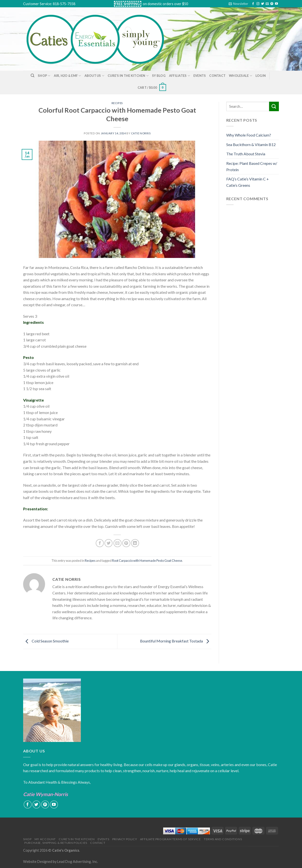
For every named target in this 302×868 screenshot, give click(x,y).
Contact (217, 76)
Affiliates (179, 76)
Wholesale (241, 76)
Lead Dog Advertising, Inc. (78, 862)
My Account (45, 839)
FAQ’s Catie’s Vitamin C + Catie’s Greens (248, 182)
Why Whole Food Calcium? (249, 135)
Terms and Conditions (223, 839)
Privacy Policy (125, 839)
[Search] (33, 76)
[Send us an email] (267, 4)
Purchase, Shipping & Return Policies (56, 843)
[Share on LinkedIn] (135, 543)
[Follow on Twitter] (263, 4)
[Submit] (274, 106)
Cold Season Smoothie (46, 641)
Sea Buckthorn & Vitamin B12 (251, 144)
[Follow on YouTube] (276, 4)
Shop (44, 76)
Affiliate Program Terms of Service (170, 839)
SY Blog (159, 76)
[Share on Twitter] (109, 543)
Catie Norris (141, 133)
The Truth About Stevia (246, 154)
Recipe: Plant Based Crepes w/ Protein (252, 166)
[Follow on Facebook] (253, 4)
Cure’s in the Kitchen (128, 76)
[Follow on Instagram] (258, 4)
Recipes (117, 103)
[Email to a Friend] (118, 543)
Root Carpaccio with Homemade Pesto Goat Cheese (147, 561)
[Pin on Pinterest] (126, 543)
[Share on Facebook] (100, 543)
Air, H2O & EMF (67, 76)
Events (200, 76)
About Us (94, 76)
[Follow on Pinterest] (272, 4)
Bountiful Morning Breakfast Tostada (176, 641)
